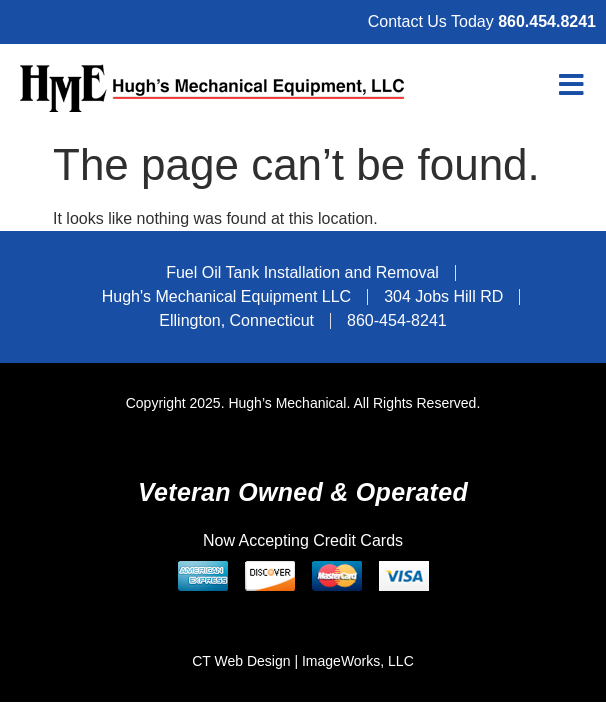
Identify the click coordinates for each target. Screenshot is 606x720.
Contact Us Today (482, 21)
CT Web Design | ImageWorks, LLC (303, 661)
